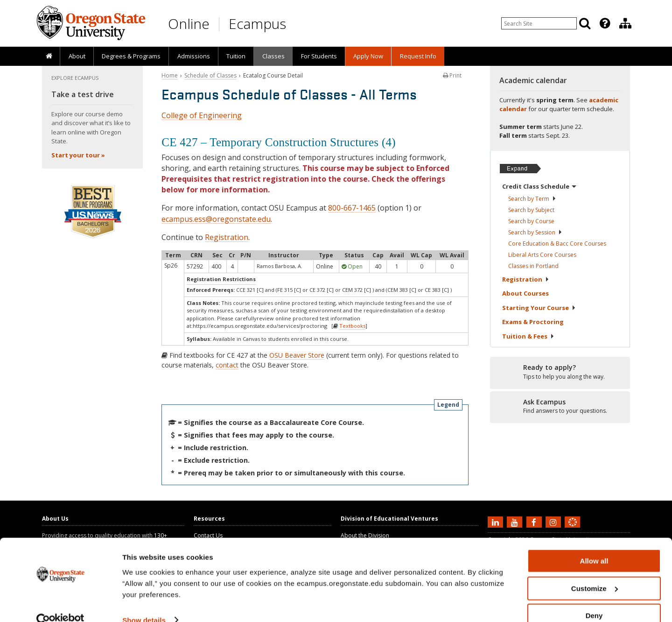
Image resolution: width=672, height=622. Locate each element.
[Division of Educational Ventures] (625, 23)
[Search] (585, 23)
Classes (273, 56)
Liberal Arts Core (542, 255)
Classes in (533, 266)
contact (227, 365)
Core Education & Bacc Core (557, 244)
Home (170, 75)
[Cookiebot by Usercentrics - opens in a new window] (60, 604)
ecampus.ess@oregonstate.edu (216, 219)
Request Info (418, 56)
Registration (227, 237)
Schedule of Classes (210, 75)
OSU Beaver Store (297, 355)
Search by (532, 199)
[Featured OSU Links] (605, 23)
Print (452, 75)
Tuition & (528, 336)
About (77, 56)
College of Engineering (202, 115)
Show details (144, 603)
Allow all (594, 544)
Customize (595, 572)
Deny (594, 599)
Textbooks (352, 326)
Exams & (533, 322)
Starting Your (539, 308)
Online (189, 24)
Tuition (236, 56)
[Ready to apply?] (560, 372)
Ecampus (257, 24)
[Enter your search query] (539, 23)
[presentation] (604, 23)
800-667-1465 (352, 208)
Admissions (194, 56)
